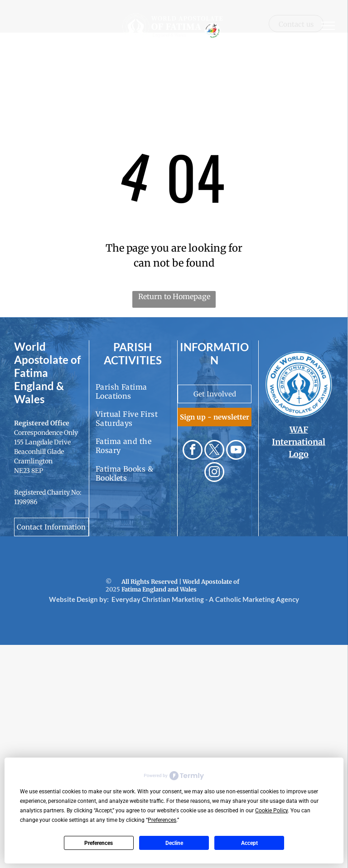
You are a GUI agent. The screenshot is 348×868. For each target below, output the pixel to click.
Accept (249, 843)
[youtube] (236, 451)
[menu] (328, 26)
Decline (174, 843)
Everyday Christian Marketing (158, 599)
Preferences (99, 843)
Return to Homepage (174, 296)
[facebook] (193, 451)
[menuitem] (133, 391)
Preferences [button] (162, 820)
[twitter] (214, 451)
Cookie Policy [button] (271, 811)
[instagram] (214, 473)
